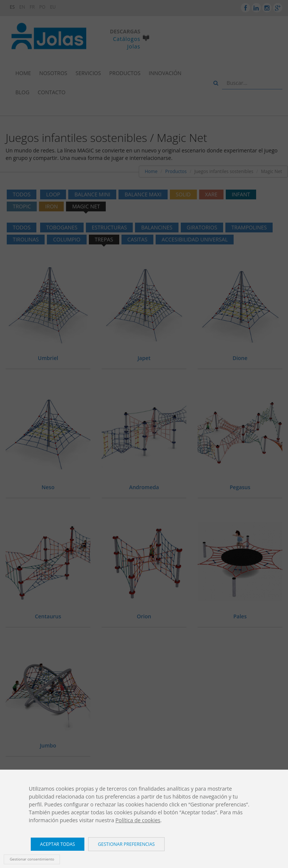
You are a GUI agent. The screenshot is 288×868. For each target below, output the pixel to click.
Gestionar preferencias (126, 844)
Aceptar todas (58, 844)
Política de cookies (138, 820)
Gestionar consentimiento (32, 859)
